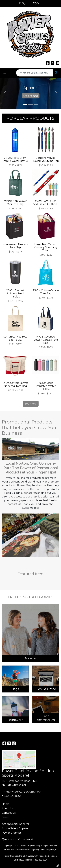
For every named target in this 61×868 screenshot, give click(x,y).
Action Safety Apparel (15, 828)
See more (31, 404)
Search (6, 817)
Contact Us (9, 813)
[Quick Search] (35, 73)
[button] (5, 93)
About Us (8, 808)
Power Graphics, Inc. (49, 850)
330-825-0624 (13, 792)
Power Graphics (12, 833)
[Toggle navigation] (5, 73)
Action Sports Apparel (15, 824)
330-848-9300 (32, 792)
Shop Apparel (31, 96)
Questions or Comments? (18, 839)
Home (6, 804)
